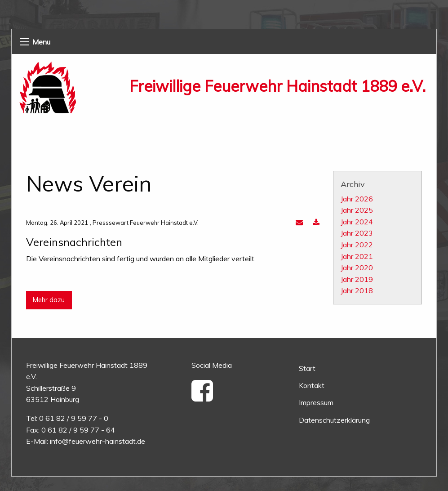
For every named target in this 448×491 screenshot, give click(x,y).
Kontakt (312, 385)
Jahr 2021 (357, 256)
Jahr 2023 (357, 233)
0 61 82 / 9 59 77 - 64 (78, 430)
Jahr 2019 (357, 279)
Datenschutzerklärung (334, 420)
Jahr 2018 (357, 290)
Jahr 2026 (357, 199)
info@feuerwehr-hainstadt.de (98, 441)
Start (307, 368)
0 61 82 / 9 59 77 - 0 (74, 418)
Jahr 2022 (357, 245)
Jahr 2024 (357, 222)
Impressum (316, 402)
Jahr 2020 (357, 268)
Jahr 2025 (357, 210)
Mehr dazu (49, 300)
